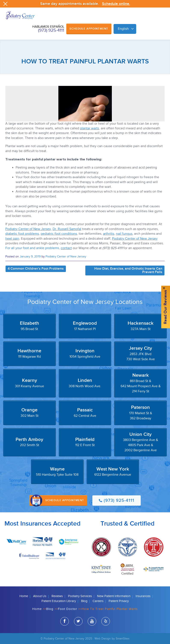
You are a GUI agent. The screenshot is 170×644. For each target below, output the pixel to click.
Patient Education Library (59, 601)
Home (24, 596)
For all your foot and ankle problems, (33, 248)
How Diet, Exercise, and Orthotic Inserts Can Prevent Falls (128, 270)
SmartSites (123, 639)
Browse (163, 20)
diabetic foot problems (22, 234)
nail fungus (124, 234)
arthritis (109, 234)
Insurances (143, 596)
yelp (106, 622)
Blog (84, 601)
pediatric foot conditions (59, 234)
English (123, 29)
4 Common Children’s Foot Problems (36, 269)
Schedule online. (116, 4)
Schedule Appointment (89, 29)
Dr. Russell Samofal (67, 229)
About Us (40, 596)
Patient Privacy (119, 601)
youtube (92, 622)
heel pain (12, 239)
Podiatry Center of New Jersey (28, 229)
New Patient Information (114, 596)
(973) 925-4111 (51, 30)
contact (66, 248)
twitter (78, 622)
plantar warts (89, 128)
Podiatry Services (80, 596)
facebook (65, 622)
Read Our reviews (165, 307)
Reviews (57, 596)
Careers (98, 601)
